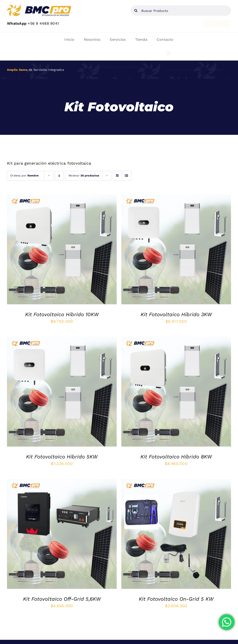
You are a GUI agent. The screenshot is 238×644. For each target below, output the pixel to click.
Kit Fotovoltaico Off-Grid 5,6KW (62, 599)
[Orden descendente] (59, 176)
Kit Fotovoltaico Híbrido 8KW (176, 457)
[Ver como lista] (127, 176)
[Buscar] (136, 11)
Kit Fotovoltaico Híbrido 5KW (62, 457)
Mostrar (84, 176)
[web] (40, 7)
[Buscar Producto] (181, 11)
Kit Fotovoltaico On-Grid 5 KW (176, 599)
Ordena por (24, 176)
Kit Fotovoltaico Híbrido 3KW (176, 314)
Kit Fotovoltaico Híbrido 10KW (62, 314)
